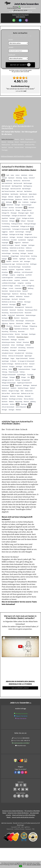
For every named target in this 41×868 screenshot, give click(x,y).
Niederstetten (20, 315)
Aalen (12, 175)
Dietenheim (10, 205)
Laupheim (17, 280)
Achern (18, 175)
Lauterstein (25, 280)
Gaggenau (5, 232)
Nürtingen (5, 318)
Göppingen (5, 243)
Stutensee (5, 367)
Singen (12, 358)
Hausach (17, 245)
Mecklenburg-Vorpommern (30, 142)
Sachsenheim (6, 345)
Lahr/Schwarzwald (27, 272)
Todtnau (22, 372)
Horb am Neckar (25, 256)
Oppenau (12, 323)
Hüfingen (4, 259)
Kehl (21, 261)
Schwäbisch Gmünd (8, 353)
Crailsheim (25, 202)
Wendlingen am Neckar (16, 399)
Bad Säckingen (26, 189)
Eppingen (12, 218)
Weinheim (13, 396)
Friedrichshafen (6, 229)
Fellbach (23, 221)
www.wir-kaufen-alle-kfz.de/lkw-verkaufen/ (23, 817)
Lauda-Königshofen (7, 278)
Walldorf (32, 388)
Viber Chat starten (22, 718)
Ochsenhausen (30, 321)
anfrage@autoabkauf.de (29, 8)
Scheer (13, 345)
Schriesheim (30, 348)
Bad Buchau (17, 181)
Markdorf (25, 291)
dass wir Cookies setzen (34, 865)
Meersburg (23, 294)
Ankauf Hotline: (17, 740)
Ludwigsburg (30, 286)
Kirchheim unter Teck (22, 264)
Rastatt (32, 329)
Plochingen (5, 329)
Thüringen (6, 150)
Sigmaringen (28, 356)
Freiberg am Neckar (17, 224)
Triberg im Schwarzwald (9, 375)
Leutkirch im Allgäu (7, 286)
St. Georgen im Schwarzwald (26, 361)
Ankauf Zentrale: (18, 738)
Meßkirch (12, 296)
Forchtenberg (6, 224)
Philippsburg (33, 326)
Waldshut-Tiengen (23, 388)
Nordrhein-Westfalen (19, 145)
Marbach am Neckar (15, 291)
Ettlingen (12, 221)
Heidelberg (5, 248)
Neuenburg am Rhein (31, 310)
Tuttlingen (5, 377)
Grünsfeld (14, 240)
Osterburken (20, 323)
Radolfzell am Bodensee (21, 329)
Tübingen (12, 377)
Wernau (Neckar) (29, 399)
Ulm (29, 377)
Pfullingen (25, 326)
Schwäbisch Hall (19, 353)
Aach (8, 175)
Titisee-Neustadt (13, 372)
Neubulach (13, 310)
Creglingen (33, 202)
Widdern (11, 402)
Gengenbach (28, 234)
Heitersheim (13, 251)
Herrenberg (16, 253)
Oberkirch (17, 318)
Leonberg (28, 283)
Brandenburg (31, 139)
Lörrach (11, 288)
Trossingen (30, 375)
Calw (19, 202)
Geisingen (28, 232)
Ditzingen (17, 205)
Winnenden (5, 404)
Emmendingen (6, 216)
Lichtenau (17, 286)
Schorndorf (13, 348)
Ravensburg (13, 331)
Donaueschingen (27, 205)
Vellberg (18, 380)
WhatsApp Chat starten (22, 714)
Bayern (18, 139)
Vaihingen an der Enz (8, 380)
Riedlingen (14, 340)
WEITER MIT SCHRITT (20, 65)
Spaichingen (5, 361)
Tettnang (4, 372)
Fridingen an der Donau (27, 226)
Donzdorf (5, 208)
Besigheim (18, 197)
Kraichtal (4, 270)
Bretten (26, 199)
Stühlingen (19, 367)
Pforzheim (9, 326)
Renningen (25, 334)
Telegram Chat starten (22, 716)
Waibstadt (34, 385)
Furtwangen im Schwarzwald (21, 229)
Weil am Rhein (6, 393)
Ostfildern (28, 323)
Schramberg (22, 348)
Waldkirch (13, 388)
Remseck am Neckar (8, 334)
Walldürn (4, 391)
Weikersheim (29, 391)
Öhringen (4, 410)
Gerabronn (5, 237)
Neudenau (20, 310)
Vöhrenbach (5, 385)
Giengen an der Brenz (31, 237)
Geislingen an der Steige (16, 234)
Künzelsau (5, 272)
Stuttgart (12, 367)
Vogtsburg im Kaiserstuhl (24, 383)
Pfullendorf (17, 326)
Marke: (11, 40)
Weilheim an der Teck (27, 393)
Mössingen (13, 304)
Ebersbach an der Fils (8, 210)
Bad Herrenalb (18, 183)
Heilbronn (29, 248)
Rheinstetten (6, 340)
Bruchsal (32, 199)
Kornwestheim (26, 267)
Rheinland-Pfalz (31, 145)
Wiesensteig (19, 402)
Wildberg (33, 402)
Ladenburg (17, 272)
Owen (34, 323)
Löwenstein (18, 288)
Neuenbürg (5, 313)
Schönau (4, 356)
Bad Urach (20, 191)
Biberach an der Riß (28, 197)
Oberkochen (25, 318)
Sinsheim (32, 358)
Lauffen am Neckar (7, 280)
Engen (30, 216)
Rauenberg (5, 331)
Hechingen (31, 245)
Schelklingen (20, 345)
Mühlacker (22, 299)
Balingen (4, 197)
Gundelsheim (22, 240)
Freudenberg (6, 226)
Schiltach (28, 345)
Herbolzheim (30, 251)
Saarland (6, 147)
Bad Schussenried (16, 189)
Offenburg (5, 323)
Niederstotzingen (31, 315)
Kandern (9, 261)
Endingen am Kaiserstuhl (19, 216)
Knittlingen (33, 264)
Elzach (32, 213)
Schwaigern (13, 350)
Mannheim (5, 291)
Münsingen (28, 302)
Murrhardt (15, 299)
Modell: (11, 47)
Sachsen (12, 147)
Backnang (9, 181)
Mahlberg (31, 288)
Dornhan (11, 208)
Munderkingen (6, 299)
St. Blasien (13, 361)
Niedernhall (11, 315)
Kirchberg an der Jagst (8, 264)
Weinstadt (28, 396)
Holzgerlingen (15, 256)
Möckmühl (5, 304)
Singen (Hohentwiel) (22, 358)
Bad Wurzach (24, 194)
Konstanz (5, 267)
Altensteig (19, 178)
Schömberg (29, 353)
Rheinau (4, 337)
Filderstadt (30, 221)
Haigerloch (18, 243)
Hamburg (12, 142)
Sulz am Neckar (28, 367)
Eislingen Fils (5, 213)
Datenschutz (10, 829)
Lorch (23, 286)
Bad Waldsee (28, 191)
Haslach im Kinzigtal (8, 245)
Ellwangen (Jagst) (23, 213)
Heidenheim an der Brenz (17, 248)
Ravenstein (21, 331)
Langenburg (20, 275)
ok (21, 866)
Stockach (32, 364)
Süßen (10, 369)
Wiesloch (26, 402)
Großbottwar (6, 240)
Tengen (34, 369)
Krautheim (12, 270)
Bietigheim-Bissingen (8, 199)
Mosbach (27, 296)
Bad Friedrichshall (7, 183)
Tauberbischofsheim (24, 369)
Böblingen (9, 202)
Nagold (24, 304)
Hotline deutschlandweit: (20, 16)
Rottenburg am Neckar (8, 342)
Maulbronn (15, 294)
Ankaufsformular (21, 746)
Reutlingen (32, 334)
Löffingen (5, 288)
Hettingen (23, 253)
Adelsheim (24, 175)
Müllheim (20, 302)
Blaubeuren (19, 199)
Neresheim (5, 310)
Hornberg (34, 256)
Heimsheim (5, 251)
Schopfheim (5, 348)
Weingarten (5, 396)
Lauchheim (29, 275)
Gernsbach (20, 237)
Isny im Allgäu (31, 259)
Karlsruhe (16, 261)
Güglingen (30, 240)
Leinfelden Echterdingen (9, 283)
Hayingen (24, 245)
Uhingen (23, 377)
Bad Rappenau (28, 186)
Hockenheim (5, 256)
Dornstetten (19, 208)
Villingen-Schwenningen (9, 383)
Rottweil (19, 342)
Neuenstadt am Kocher (17, 313)
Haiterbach (25, 243)
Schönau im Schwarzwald (16, 356)
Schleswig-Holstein (32, 147)
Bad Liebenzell (6, 186)
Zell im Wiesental (21, 407)
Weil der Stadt (16, 393)
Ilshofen (15, 259)
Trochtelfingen (21, 375)
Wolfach (12, 404)
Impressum (28, 829)
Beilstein (11, 197)
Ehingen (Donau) (27, 210)
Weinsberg (20, 396)
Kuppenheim (20, 270)
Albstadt (4, 178)
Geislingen (5, 234)
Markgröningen (6, 294)
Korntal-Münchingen (15, 267)
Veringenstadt (26, 380)
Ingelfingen (22, 259)
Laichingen (5, 275)
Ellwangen (14, 213)
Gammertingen (20, 232)
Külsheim (28, 270)
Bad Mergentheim (17, 186)
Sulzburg (4, 369)
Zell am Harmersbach (8, 407)
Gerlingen (12, 237)
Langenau (12, 275)
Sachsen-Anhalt (20, 147)
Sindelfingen (5, 358)
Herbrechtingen (6, 253)
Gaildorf (11, 232)
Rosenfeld (21, 340)
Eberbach (31, 208)
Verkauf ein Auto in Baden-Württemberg (13, 811)
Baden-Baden (33, 194)
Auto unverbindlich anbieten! (20, 688)
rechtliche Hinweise (19, 829)
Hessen (18, 142)
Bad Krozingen (28, 183)
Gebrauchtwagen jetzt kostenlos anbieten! (18, 156)
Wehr (22, 391)
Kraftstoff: (12, 55)
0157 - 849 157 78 (25, 7)
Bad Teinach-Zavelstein (9, 191)
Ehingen (18, 210)
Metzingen (5, 296)
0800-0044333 (26, 738)
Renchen (17, 334)
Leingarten (21, 283)
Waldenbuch (5, 388)
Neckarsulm (29, 307)
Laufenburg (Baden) (20, 278)
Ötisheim (18, 410)
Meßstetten (19, 296)
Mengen (30, 294)
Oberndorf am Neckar (8, 321)
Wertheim (5, 402)
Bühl (3, 202)
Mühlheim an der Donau (9, 302)
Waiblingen (26, 385)
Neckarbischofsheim (8, 307)
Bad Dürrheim (26, 181)
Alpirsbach (11, 178)
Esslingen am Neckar (28, 218)
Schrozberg (5, 350)
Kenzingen (27, 261)
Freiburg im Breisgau (30, 224)
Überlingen (24, 404)
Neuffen (4, 315)
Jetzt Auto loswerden (26, 4)
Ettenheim (5, 221)
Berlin (24, 139)
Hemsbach (21, 251)
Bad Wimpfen (14, 194)
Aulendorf (32, 178)
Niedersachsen (7, 145)
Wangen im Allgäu (14, 391)
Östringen (11, 410)
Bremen (5, 142)
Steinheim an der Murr (21, 364)
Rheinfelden (12, 337)
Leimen (32, 280)
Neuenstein (28, 313)
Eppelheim (5, 218)
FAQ (33, 829)
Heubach (30, 253)
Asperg (25, 178)
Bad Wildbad (5, 194)
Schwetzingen (22, 350)
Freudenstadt (15, 226)
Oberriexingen (20, 321)
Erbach (18, 218)
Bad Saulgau (5, 189)
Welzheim (5, 399)
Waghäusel (18, 385)
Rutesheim (26, 342)
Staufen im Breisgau (8, 364)
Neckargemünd (19, 307)
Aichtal (31, 175)
